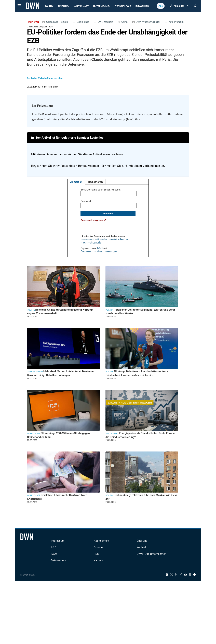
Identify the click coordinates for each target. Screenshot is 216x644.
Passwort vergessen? (93, 220)
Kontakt (141, 547)
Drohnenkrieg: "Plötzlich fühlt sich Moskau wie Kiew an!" (141, 497)
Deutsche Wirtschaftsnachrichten (45, 78)
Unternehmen (102, 6)
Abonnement (102, 541)
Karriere (99, 560)
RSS (96, 554)
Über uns (142, 541)
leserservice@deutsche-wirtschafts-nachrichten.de (104, 241)
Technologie (123, 6)
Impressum (58, 541)
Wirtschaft (81, 6)
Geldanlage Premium (57, 22)
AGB (100, 248)
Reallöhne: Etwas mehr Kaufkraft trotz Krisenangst (57, 497)
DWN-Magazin (105, 22)
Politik (49, 6)
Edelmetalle (83, 22)
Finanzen (64, 6)
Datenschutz (58, 560)
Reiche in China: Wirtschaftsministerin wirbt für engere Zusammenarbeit (60, 312)
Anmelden (76, 182)
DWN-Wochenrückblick (148, 22)
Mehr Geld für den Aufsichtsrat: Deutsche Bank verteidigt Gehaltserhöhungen (60, 373)
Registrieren (96, 182)
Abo (161, 6)
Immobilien (142, 6)
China (124, 22)
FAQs (54, 554)
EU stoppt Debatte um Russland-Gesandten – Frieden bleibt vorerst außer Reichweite (137, 373)
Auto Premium (176, 22)
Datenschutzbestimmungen (100, 251)
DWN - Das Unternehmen (152, 554)
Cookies (99, 547)
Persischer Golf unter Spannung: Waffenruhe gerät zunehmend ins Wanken (140, 312)
